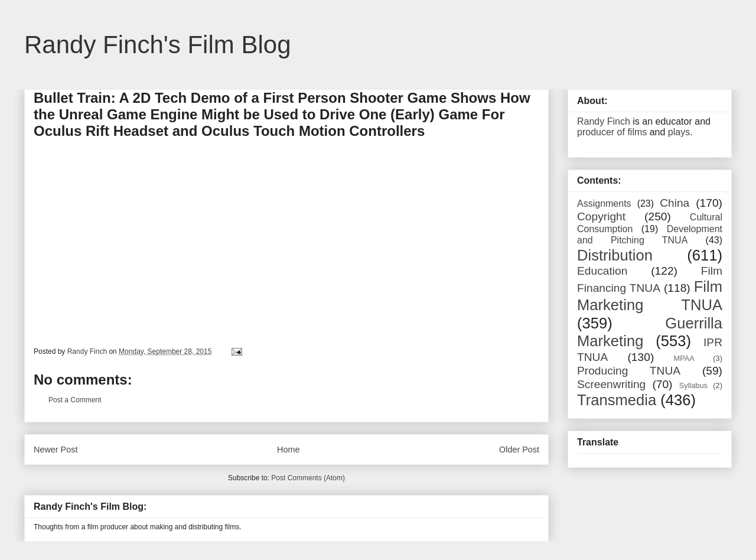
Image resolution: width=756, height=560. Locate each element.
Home (288, 450)
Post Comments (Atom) (308, 478)
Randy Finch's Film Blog (158, 45)
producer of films (612, 132)
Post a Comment (75, 400)
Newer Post (56, 450)
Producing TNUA (629, 371)
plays (679, 132)
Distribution (615, 255)
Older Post (519, 450)
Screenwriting (611, 384)
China (674, 203)
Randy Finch (604, 121)
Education (602, 271)
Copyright (601, 216)
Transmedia (617, 400)
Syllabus (693, 385)
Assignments (604, 204)
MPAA (684, 358)
